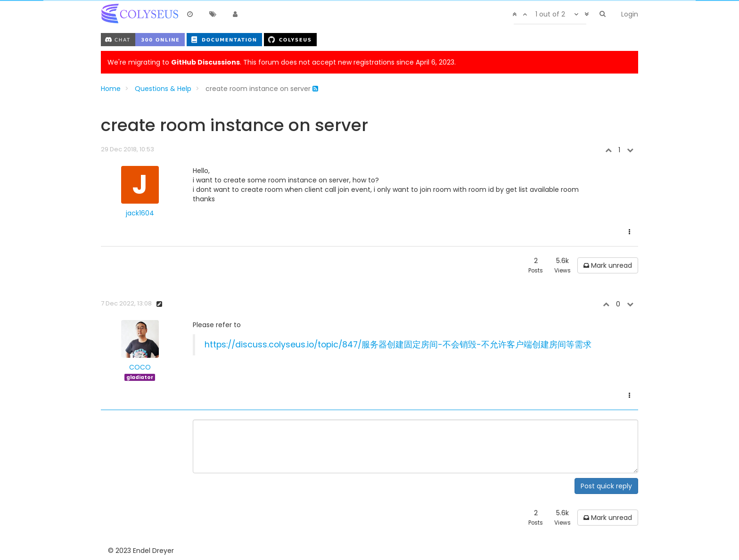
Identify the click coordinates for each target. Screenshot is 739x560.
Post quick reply (606, 486)
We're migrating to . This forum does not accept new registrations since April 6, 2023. (282, 62)
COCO (140, 367)
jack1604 (140, 213)
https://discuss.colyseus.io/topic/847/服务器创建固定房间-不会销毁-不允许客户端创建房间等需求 (398, 345)
